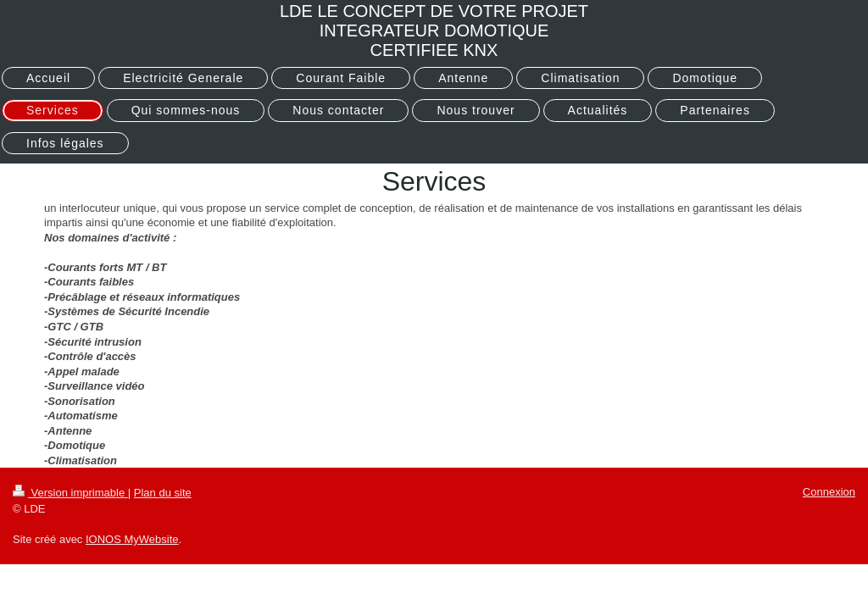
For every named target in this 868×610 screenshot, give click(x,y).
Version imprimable (70, 493)
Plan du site (163, 493)
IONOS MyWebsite (132, 539)
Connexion (829, 492)
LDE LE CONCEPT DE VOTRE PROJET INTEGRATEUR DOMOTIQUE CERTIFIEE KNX (434, 30)
